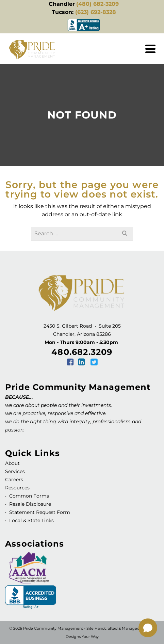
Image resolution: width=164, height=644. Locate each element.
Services (15, 471)
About (12, 463)
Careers (14, 480)
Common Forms (29, 496)
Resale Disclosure (29, 504)
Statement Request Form (40, 512)
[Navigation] (150, 49)
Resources (17, 488)
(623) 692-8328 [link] (96, 12)
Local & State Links (31, 520)
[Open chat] (148, 628)
